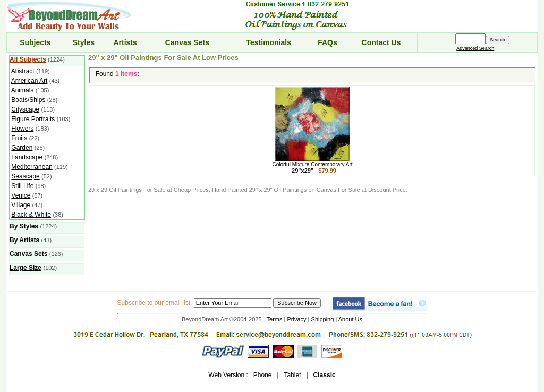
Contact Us (381, 42)
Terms (275, 319)
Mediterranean (32, 167)
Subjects (35, 42)
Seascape (25, 176)
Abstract (23, 71)
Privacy (297, 319)
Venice (21, 195)
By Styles (24, 226)
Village (21, 205)
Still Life (22, 186)
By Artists (24, 240)
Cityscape (25, 109)
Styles (84, 42)
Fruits (19, 138)
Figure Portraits (33, 119)
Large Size (25, 268)
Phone (263, 375)
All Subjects (28, 59)
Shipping (323, 319)
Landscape (27, 157)
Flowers (22, 129)
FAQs (328, 42)
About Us (350, 319)
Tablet (292, 375)
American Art (29, 81)
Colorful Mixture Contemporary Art (312, 162)
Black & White (31, 215)
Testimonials (269, 42)
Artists (125, 42)
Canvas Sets (187, 42)
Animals (23, 90)
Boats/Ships (28, 100)
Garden (22, 148)
